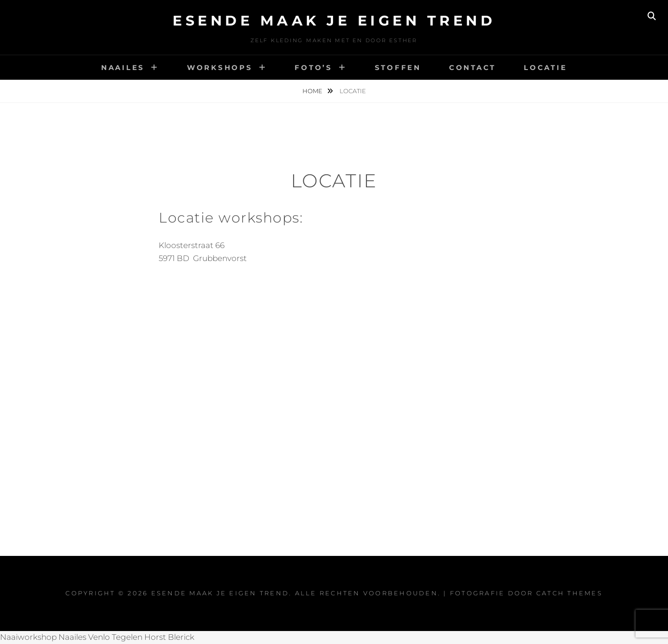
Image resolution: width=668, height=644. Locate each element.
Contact (472, 67)
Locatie (545, 67)
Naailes (123, 67)
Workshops (220, 67)
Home (313, 91)
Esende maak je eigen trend (334, 21)
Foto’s (314, 67)
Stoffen (398, 67)
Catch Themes (569, 593)
